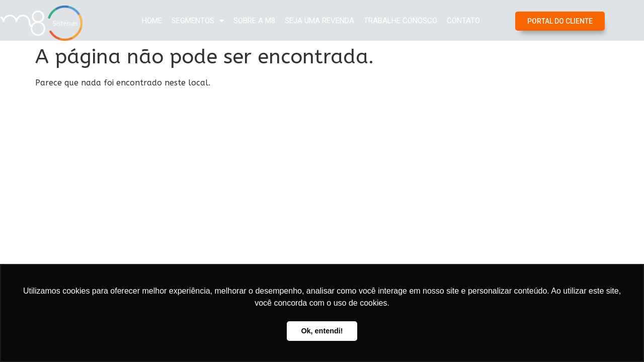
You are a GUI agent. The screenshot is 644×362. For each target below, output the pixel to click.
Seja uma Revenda (319, 21)
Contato (463, 21)
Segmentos (198, 21)
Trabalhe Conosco (400, 21)
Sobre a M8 (254, 21)
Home (152, 21)
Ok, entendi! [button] (322, 331)
